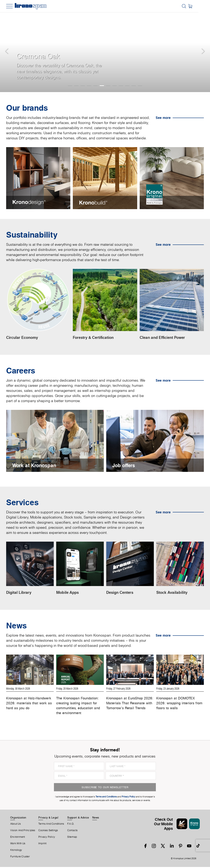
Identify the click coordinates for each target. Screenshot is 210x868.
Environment (18, 838)
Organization (18, 818)
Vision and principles (23, 831)
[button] (8, 46)
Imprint (42, 844)
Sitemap (72, 838)
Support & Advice (78, 818)
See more (163, 118)
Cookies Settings (48, 831)
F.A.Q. (71, 825)
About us (15, 825)
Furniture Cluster (20, 857)
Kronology (16, 851)
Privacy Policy (47, 838)
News (96, 818)
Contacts (72, 831)
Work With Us (18, 844)
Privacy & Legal (48, 818)
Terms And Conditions (51, 825)
